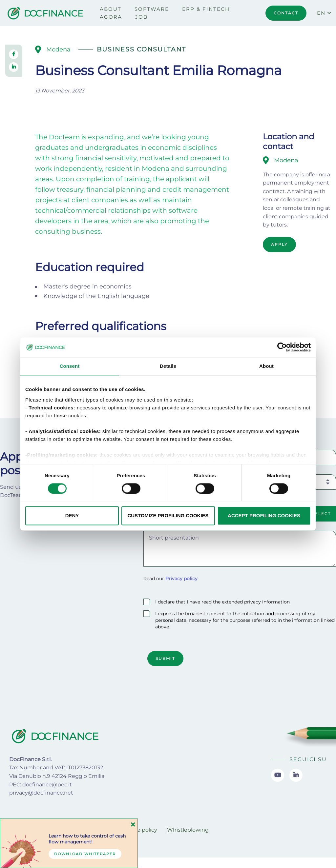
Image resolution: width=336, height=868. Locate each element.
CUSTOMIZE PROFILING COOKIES (168, 516)
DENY (72, 516)
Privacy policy (181, 579)
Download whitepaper (85, 854)
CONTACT (286, 13)
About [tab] (266, 366)
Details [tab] (168, 366)
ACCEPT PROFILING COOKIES (264, 516)
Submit (165, 658)
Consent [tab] (70, 366)
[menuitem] (111, 9)
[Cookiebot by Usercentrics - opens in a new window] (282, 347)
